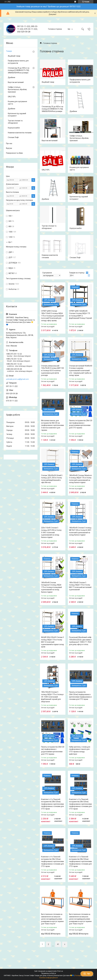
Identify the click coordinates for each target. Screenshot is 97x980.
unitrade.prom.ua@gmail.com (17, 379)
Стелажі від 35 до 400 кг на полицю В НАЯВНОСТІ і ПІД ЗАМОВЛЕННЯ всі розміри (52, 109)
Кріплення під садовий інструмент (79, 198)
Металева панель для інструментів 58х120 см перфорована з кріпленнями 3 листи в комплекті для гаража (52, 425)
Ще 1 (10, 242)
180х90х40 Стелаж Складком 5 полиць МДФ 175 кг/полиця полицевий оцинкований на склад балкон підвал (51, 587)
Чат (87, 974)
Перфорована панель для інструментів (80, 81)
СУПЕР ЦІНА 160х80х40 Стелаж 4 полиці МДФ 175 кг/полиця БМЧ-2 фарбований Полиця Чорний (80, 315)
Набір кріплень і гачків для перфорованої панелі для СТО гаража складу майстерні (80, 750)
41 (58, 944)
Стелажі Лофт (75, 258)
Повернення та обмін (14, 153)
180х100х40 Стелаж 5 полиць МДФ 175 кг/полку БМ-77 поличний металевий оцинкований (80, 586)
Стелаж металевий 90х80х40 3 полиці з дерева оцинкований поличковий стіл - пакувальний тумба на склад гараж (81, 371)
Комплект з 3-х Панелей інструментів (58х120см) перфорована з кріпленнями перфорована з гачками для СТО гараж (80, 804)
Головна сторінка (55, 29)
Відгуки (9, 148)
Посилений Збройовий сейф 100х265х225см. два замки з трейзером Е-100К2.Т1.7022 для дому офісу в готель (80, 641)
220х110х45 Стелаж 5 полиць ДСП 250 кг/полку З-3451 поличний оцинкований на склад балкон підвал (51, 532)
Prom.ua (60, 971)
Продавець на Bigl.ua (49, 973)
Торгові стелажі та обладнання (49, 227)
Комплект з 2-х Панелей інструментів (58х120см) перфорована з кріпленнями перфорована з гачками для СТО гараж (52, 804)
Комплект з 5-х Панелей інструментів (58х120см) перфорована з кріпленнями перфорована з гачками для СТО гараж (80, 861)
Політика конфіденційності (49, 978)
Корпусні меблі (76, 228)
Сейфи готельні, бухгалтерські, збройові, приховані (79, 138)
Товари (9, 51)
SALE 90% (46, 170)
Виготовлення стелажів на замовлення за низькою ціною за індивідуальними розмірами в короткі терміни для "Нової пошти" (52, 919)
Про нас (9, 143)
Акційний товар (48, 82)
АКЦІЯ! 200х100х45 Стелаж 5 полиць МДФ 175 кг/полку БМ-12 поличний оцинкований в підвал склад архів (52, 642)
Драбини (73, 111)
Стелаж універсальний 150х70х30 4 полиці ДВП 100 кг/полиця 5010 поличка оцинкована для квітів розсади (52, 371)
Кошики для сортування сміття (79, 169)
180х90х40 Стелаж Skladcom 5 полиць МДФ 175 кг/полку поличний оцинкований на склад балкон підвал (80, 479)
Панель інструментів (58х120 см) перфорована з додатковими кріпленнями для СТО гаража (81, 424)
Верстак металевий (50, 141)
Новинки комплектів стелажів (50, 256)
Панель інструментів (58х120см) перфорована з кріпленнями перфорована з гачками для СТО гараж (80, 696)
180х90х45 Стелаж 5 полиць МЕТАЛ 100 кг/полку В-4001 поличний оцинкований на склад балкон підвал (80, 531)
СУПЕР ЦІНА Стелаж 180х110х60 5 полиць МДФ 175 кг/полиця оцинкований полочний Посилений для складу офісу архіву (52, 316)
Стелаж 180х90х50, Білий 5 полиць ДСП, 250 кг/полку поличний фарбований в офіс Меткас (52, 479)
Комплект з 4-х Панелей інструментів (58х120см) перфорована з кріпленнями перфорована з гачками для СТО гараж (52, 861)
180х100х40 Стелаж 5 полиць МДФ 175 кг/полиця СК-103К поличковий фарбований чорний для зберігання (52, 697)
